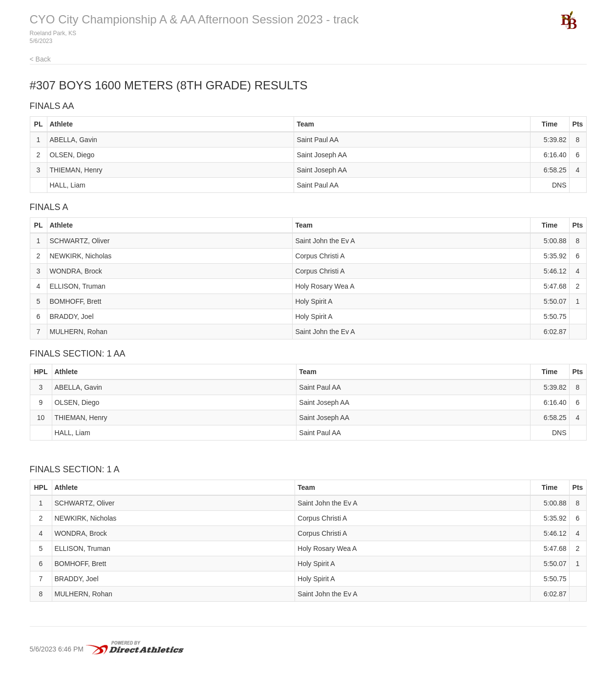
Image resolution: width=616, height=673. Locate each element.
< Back (40, 59)
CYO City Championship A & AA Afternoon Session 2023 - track (194, 19)
